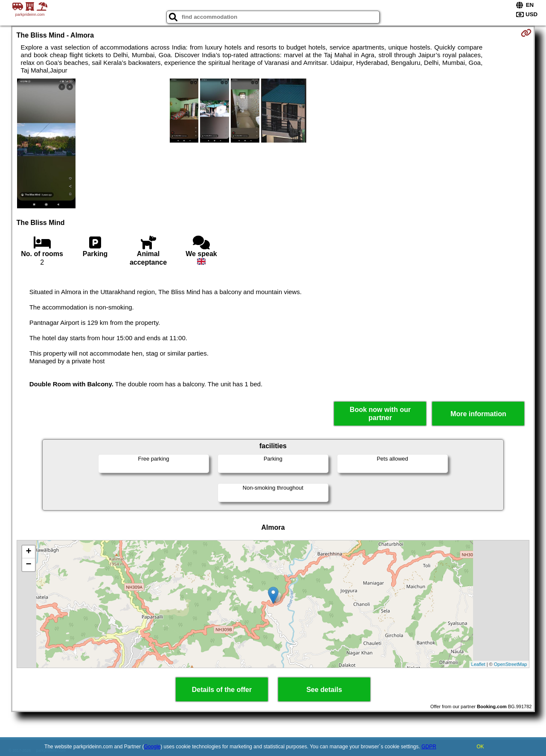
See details (324, 690)
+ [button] (28, 552)
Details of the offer (222, 690)
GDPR (429, 747)
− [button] (28, 565)
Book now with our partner (380, 414)
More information (478, 414)
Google (152, 747)
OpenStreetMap (511, 664)
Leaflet (478, 664)
